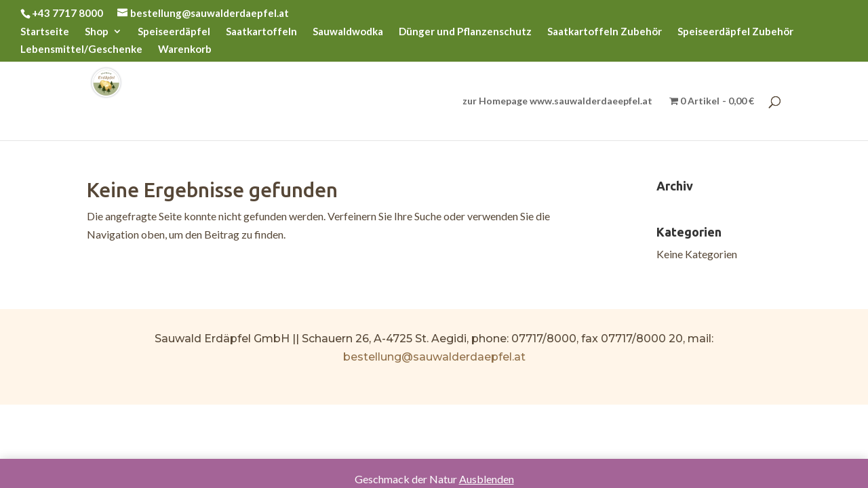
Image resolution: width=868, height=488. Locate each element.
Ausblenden (487, 479)
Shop (97, 32)
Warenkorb (185, 49)
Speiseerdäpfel (174, 32)
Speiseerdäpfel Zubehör (735, 32)
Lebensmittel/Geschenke (81, 49)
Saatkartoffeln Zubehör (605, 32)
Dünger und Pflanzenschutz (465, 32)
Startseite (45, 32)
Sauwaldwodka (348, 32)
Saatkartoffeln (261, 32)
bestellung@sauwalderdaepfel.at (434, 357)
